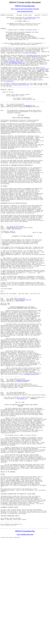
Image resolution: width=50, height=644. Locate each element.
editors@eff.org (22, 475)
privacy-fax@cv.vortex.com (21, 99)
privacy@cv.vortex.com (33, 64)
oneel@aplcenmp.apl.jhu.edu (15, 270)
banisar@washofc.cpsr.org (23, 357)
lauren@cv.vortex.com (33, 18)
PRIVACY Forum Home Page (25, 6)
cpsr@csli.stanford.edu (31, 446)
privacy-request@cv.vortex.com (13, 71)
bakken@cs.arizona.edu (23, 453)
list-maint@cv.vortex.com (17, 72)
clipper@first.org (29, 124)
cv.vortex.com (44, 80)
